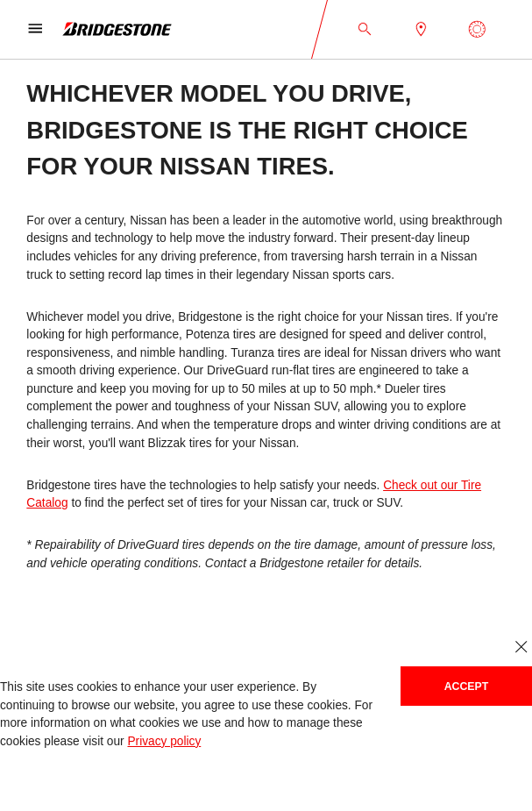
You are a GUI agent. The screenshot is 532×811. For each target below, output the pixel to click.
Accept (467, 687)
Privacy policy (164, 741)
